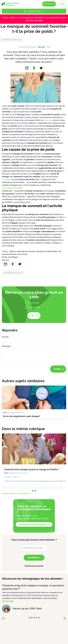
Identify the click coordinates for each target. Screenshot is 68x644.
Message (6, 346)
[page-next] (64, 618)
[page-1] (35, 491)
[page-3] (36, 618)
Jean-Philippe (12, 188)
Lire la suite (8, 601)
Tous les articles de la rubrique (15, 494)
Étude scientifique (28, 47)
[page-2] (34, 618)
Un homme (34, 303)
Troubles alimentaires (16, 413)
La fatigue (6, 179)
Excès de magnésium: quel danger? (22, 416)
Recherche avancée (34, 566)
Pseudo (5, 337)
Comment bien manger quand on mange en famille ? (32, 469)
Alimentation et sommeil (12, 40)
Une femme (35, 307)
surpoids (47, 120)
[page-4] (39, 618)
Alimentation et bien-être (19, 473)
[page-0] (33, 491)
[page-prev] (4, 618)
